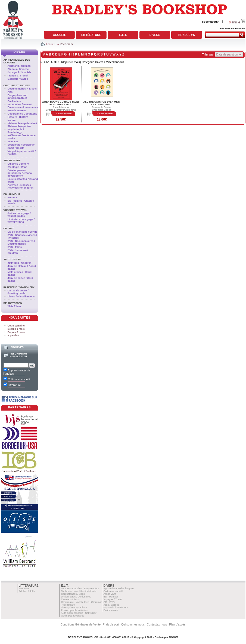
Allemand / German (19, 66)
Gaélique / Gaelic (18, 79)
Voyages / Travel (15, 210)
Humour (13, 198)
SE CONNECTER (211, 22)
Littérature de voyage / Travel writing (21, 221)
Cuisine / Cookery (18, 164)
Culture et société (17, 85)
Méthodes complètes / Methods (79, 591)
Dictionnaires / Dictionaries (76, 597)
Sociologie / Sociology (21, 145)
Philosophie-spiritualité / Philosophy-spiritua (22, 125)
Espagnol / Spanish (19, 72)
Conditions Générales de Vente (81, 624)
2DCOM (173, 637)
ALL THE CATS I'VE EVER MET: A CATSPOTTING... (102, 103)
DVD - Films (15, 247)
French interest (17, 110)
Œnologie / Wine (17, 167)
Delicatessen (13, 303)
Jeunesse (24, 588)
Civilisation (14, 101)
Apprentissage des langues (119, 588)
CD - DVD (9, 229)
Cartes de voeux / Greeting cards (18, 292)
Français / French (18, 76)
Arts (10, 92)
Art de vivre (12, 161)
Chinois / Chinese (18, 69)
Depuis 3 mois (16, 332)
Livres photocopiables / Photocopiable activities (74, 609)
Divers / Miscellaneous (21, 297)
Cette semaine (16, 326)
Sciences (13, 141)
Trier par (208, 54)
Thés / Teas (14, 306)
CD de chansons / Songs (22, 232)
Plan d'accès (177, 624)
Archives (17, 347)
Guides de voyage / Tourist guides (19, 215)
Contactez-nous (157, 624)
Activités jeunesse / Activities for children (21, 186)
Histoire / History (18, 117)
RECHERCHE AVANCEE (233, 28)
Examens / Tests (70, 599)
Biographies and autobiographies (18, 97)
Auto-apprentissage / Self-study (79, 613)
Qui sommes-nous (133, 624)
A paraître (13, 335)
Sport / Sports (16, 148)
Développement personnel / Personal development (20, 173)
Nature (12, 120)
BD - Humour (12, 194)
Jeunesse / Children (20, 263)
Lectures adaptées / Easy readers (80, 588)
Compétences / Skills (73, 594)
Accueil (59, 35)
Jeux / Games (12, 260)
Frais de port (111, 624)
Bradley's (187, 35)
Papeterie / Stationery (19, 287)
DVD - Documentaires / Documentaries (21, 242)
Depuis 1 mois (16, 329)
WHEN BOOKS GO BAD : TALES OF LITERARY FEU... (61, 103)
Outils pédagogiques (73, 616)
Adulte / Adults (27, 591)
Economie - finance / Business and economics (23, 106)
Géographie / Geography (22, 114)
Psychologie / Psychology (16, 131)
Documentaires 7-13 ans (22, 89)
